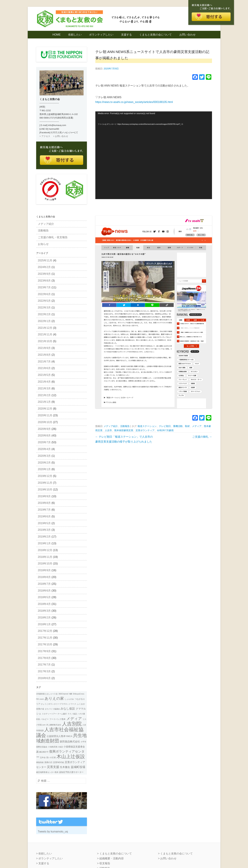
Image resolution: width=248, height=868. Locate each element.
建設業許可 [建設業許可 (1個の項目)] (44, 752)
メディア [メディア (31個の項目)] (74, 719)
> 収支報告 (104, 863)
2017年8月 (44, 658)
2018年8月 (44, 577)
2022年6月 (44, 294)
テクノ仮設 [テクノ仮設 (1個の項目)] (72, 714)
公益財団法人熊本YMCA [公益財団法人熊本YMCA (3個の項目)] (59, 736)
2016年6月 (44, 678)
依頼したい (75, 35)
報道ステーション (147, 426)
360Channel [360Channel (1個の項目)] (63, 694)
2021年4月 (44, 382)
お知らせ (43, 244)
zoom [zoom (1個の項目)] (42, 699)
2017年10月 (45, 644)
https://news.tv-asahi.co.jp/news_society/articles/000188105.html (134, 102)
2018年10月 (45, 564)
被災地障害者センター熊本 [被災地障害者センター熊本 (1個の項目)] (47, 772)
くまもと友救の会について (156, 35)
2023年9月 (44, 274)
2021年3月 (44, 388)
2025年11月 (45, 260)
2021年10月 (45, 341)
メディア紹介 (111, 426)
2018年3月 (44, 611)
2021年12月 (45, 328)
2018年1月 (44, 624)
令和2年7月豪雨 (165, 430)
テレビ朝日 (165, 426)
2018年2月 (44, 618)
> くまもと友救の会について (114, 854)
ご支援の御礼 (202, 437)
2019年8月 (44, 503)
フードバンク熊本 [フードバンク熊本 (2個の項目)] (57, 719)
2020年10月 (45, 422)
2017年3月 (44, 671)
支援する (126, 35)
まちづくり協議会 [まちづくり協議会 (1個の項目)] (52, 709)
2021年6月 (44, 368)
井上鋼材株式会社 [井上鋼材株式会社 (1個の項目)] (54, 725)
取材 (187, 426)
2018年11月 (45, 557)
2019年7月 (44, 510)
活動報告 (125, 426)
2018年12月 (45, 550)
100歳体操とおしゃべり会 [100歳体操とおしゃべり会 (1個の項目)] (47, 694)
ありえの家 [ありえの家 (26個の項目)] (54, 698)
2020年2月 (44, 463)
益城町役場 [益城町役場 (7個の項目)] (78, 767)
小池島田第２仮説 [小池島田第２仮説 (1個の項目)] (55, 747)
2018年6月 (44, 591)
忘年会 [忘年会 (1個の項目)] (43, 757)
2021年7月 (44, 362)
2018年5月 (44, 597)
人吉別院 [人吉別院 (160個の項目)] (72, 724)
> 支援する (43, 863)
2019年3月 (44, 530)
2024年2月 (44, 267)
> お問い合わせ (61, 136)
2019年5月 (44, 523)
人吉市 (108, 430)
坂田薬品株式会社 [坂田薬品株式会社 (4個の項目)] (70, 742)
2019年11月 (45, 483)
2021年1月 (44, 402)
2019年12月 (45, 476)
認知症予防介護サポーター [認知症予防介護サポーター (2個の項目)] (71, 772)
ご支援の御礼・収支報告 (53, 237)
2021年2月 (44, 395)
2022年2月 (44, 314)
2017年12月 (45, 631)
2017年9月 (44, 651)
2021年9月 (44, 348)
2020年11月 (45, 415)
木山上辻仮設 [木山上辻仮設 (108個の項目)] (71, 757)
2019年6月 (44, 516)
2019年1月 (44, 543)
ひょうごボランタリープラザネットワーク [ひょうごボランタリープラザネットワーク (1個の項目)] (59, 704)
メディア (197, 426)
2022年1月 (44, 321)
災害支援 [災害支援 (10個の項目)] (53, 767)
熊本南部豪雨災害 (124, 430)
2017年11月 (45, 638)
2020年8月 (44, 436)
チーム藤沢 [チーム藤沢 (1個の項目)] (62, 714)
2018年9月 (44, 570)
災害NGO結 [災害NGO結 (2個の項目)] (58, 762)
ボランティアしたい (101, 35)
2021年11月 (45, 334)
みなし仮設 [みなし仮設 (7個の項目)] (68, 709)
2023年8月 (44, 281)
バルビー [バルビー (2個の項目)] (45, 719)
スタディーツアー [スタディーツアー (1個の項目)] (49, 714)
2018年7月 (44, 584)
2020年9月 (44, 429)
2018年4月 (44, 604)
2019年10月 (45, 490)
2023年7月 (44, 287)
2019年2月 (44, 537)
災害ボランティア (145, 430)
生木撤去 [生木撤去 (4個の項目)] (65, 767)
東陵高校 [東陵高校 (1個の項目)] (40, 762)
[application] (154, 155)
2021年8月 (44, 355)
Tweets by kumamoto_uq (53, 832)
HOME (56, 35)
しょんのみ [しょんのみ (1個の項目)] (69, 699)
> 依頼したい (44, 854)
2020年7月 (44, 442)
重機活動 (178, 426)
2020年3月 (44, 456)
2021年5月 (44, 375)
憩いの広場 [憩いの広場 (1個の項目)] (51, 757)
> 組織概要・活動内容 (110, 858)
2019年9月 (44, 496)
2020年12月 (45, 409)
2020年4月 (44, 449)
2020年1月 (44, 469)
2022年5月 (44, 301)
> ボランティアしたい (50, 858)
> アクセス (45, 136)
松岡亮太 (55, 132)
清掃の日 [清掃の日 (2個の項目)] (48, 762)
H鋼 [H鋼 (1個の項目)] (71, 694)
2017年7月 (44, 665)
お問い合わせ (187, 35)
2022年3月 (44, 308)
